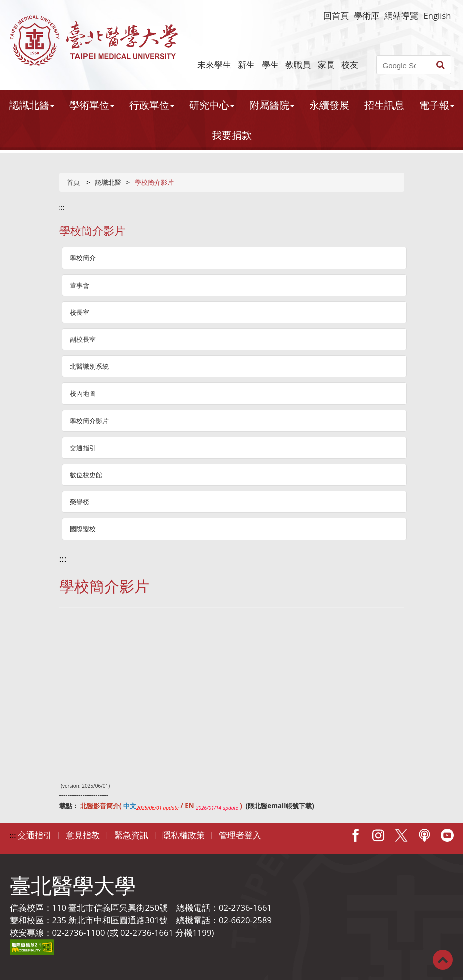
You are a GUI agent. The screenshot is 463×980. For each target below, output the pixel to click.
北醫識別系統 (89, 366)
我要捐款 (232, 135)
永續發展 (329, 105)
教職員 (298, 64)
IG (378, 835)
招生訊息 (384, 105)
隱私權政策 (183, 835)
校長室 (79, 312)
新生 (246, 64)
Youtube (447, 835)
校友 (350, 64)
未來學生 (214, 64)
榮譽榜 (79, 502)
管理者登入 (240, 835)
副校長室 (83, 339)
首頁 (73, 182)
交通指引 (83, 448)
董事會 (79, 285)
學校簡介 (83, 258)
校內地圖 (83, 393)
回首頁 (336, 15)
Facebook (355, 835)
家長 (326, 64)
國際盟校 (83, 529)
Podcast (424, 835)
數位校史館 (86, 475)
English (437, 15)
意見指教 (83, 835)
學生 (270, 64)
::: (62, 207)
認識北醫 (108, 182)
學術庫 (367, 15)
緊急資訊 (131, 835)
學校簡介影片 (89, 421)
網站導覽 (401, 15)
